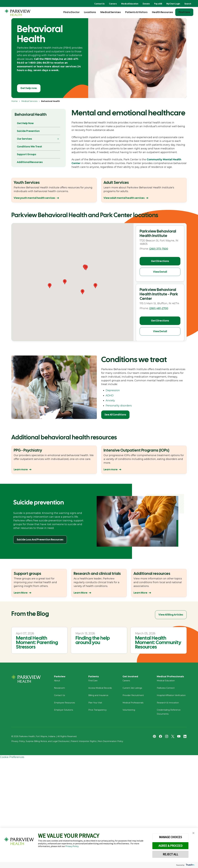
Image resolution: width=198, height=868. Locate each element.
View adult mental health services (124, 198)
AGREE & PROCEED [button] (170, 846)
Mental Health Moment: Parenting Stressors (37, 642)
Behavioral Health (31, 114)
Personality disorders (119, 406)
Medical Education (130, 4)
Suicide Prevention (28, 131)
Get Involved (131, 677)
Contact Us (99, 4)
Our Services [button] (24, 139)
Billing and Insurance (98, 697)
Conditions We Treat (29, 147)
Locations (90, 12)
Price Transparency (97, 711)
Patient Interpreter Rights (84, 743)
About (57, 682)
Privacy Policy (72, 846)
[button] (82, 292)
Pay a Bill (158, 4)
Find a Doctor (71, 12)
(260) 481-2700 (159, 306)
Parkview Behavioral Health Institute (158, 233)
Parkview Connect (166, 689)
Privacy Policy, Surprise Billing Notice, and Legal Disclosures (40, 743)
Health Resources (163, 12)
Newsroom (59, 689)
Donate (146, 4)
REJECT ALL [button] (170, 854)
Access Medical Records (100, 689)
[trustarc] (190, 865)
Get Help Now (25, 123)
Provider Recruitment (133, 697)
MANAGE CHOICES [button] (170, 837)
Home (14, 101)
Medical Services (111, 12)
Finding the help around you (93, 640)
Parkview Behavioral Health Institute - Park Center (159, 292)
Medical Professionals (133, 704)
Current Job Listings (132, 689)
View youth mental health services (35, 198)
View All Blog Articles (171, 615)
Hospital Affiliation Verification (171, 697)
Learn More (21, 593)
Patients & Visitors (136, 12)
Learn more (21, 469)
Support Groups (27, 154)
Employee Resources (64, 704)
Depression (113, 390)
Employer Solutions (64, 711)
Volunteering (129, 711)
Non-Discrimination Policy (111, 743)
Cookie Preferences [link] (12, 759)
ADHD (110, 395)
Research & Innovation (168, 704)
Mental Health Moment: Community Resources (158, 642)
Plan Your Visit (95, 704)
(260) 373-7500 (159, 249)
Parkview (60, 677)
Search (188, 4)
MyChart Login (173, 4)
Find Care (184, 12)
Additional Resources (30, 162)
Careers (113, 4)
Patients (94, 677)
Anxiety (110, 400)
